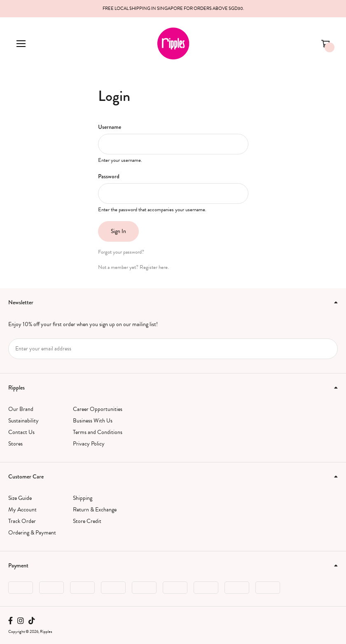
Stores (15, 444)
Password (109, 176)
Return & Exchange (95, 510)
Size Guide (20, 498)
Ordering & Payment (32, 533)
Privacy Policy (89, 444)
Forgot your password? (121, 252)
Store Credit (87, 521)
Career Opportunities (98, 409)
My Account (22, 510)
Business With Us (93, 421)
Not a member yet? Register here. (133, 267)
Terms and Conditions (98, 432)
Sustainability (23, 421)
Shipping (83, 498)
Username (110, 127)
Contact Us (21, 432)
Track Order (22, 521)
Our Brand (21, 409)
